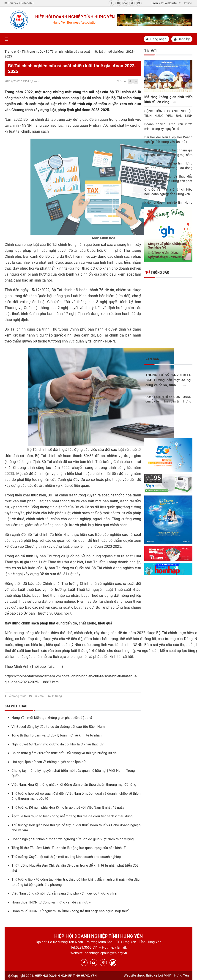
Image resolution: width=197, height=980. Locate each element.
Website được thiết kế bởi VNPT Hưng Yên (156, 975)
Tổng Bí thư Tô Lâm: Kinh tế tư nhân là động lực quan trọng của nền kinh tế (68, 848)
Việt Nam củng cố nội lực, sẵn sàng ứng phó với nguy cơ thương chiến (65, 893)
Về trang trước (17, 696)
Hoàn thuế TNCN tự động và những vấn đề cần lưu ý (51, 902)
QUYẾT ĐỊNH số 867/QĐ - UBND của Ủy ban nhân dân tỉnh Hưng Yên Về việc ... (168, 399)
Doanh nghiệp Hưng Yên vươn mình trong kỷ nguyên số (168, 126)
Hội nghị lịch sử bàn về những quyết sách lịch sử (48, 762)
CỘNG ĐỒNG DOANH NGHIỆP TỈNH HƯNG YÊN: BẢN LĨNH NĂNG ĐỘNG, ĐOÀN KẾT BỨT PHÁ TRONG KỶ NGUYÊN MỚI (168, 114)
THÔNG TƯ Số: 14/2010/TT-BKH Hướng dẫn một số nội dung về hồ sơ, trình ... (168, 381)
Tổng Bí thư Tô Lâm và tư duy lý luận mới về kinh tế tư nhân (56, 735)
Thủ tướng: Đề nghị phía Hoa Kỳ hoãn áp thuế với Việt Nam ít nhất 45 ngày (68, 808)
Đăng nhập (156, 39)
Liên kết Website (165, 3)
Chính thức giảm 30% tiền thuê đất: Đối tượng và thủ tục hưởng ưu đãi (64, 753)
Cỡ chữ (121, 81)
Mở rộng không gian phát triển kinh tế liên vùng (168, 100)
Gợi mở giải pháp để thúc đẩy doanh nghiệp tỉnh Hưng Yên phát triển (168, 179)
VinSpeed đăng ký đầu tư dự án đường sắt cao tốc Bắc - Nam (58, 727)
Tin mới (150, 51)
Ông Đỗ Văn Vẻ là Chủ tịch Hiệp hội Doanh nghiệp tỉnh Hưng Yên (168, 192)
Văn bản (152, 359)
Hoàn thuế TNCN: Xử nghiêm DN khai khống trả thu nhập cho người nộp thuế (70, 911)
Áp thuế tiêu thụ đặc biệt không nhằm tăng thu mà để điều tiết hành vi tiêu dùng (72, 816)
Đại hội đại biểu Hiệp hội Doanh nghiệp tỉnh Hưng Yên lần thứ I (168, 140)
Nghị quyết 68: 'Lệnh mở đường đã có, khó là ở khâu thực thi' (58, 744)
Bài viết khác (16, 706)
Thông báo (157, 272)
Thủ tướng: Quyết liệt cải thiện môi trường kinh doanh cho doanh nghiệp (66, 857)
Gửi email (39, 696)
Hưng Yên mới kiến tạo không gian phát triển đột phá (52, 718)
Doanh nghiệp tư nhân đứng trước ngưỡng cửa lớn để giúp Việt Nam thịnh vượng (73, 839)
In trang (57, 696)
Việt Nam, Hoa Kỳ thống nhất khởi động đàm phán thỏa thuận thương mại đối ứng (74, 785)
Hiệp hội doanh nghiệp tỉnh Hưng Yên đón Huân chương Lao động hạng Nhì (168, 166)
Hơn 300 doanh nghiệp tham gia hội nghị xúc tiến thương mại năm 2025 (168, 153)
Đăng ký (182, 39)
